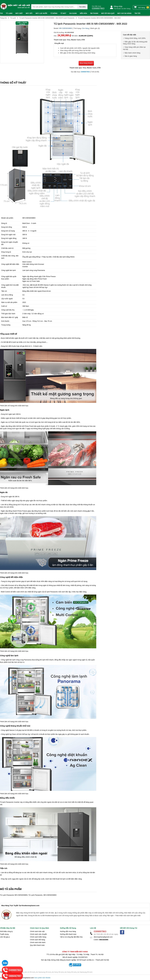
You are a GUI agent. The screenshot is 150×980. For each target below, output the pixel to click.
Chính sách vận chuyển (38, 934)
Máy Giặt (19, 13)
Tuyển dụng (4, 934)
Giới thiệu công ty (6, 931)
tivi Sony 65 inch (71, 972)
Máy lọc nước (41, 13)
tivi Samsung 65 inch (85, 972)
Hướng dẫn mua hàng (68, 931)
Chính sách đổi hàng (37, 940)
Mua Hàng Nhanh (86, 63)
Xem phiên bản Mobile (42, 978)
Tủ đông (54, 13)
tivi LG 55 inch (30, 972)
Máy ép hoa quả (108, 13)
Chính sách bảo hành (38, 942)
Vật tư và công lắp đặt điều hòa (71, 937)
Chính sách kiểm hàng (38, 937)
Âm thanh (94, 13)
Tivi (1, 13)
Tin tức (137, 13)
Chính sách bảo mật (37, 931)
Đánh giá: (94, 28)
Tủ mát (63, 13)
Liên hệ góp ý (5, 937)
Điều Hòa (83, 13)
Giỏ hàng (141, 7)
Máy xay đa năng (124, 13)
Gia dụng (73, 13)
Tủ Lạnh (9, 13)
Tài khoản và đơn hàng (122, 9)
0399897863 (85, 72)
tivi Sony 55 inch (58, 972)
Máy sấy (29, 13)
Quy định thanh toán (37, 945)
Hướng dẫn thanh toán (68, 934)
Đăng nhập (118, 6)
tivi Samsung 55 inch (43, 972)
